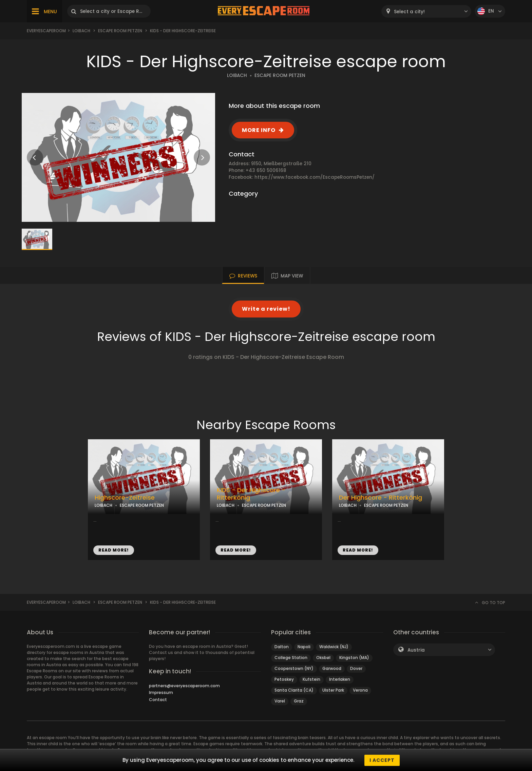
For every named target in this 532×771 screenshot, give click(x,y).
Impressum (161, 692)
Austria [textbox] (416, 650)
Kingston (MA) (354, 658)
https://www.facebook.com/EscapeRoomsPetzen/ (315, 177)
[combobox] (426, 11)
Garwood (332, 668)
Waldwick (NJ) (334, 647)
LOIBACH (237, 75)
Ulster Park (333, 690)
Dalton (282, 647)
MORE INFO (259, 130)
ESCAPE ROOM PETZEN (280, 75)
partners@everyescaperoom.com (184, 686)
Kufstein (311, 679)
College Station (291, 658)
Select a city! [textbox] (409, 12)
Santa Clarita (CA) (294, 690)
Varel (280, 701)
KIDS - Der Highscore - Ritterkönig (251, 494)
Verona (360, 690)
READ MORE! (114, 550)
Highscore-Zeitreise (125, 498)
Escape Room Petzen (120, 31)
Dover (356, 668)
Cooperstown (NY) (294, 668)
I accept (382, 760)
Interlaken (340, 679)
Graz (299, 701)
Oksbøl (323, 658)
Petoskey (284, 679)
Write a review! (266, 309)
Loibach (81, 31)
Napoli (304, 647)
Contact (158, 700)
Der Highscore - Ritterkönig (381, 498)
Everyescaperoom (46, 31)
